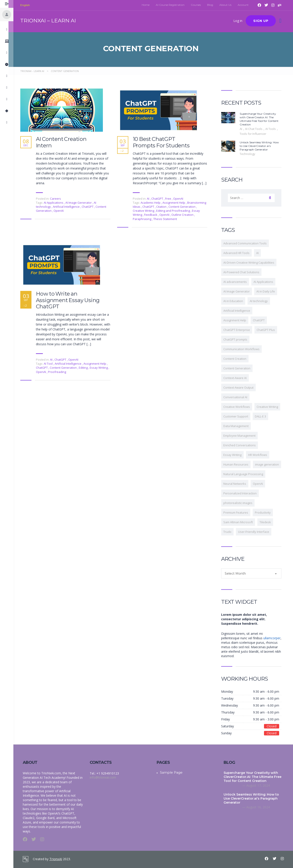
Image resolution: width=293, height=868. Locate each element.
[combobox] (254, 573)
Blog (213, 5)
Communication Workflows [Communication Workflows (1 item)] (244, 349)
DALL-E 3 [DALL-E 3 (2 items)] (263, 416)
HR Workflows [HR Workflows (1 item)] (260, 455)
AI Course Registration (173, 5)
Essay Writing (102, 368)
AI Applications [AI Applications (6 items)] (266, 282)
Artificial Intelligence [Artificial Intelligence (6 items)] (239, 311)
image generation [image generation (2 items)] (269, 464)
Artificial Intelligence (69, 207)
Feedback (154, 215)
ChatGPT (90, 207)
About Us (228, 5)
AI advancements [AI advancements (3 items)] (238, 282)
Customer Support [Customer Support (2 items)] (238, 416)
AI (151, 199)
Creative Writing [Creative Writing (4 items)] (270, 407)
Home (148, 5)
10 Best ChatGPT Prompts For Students (164, 142)
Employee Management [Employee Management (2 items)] (242, 436)
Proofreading (59, 372)
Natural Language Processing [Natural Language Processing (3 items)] (246, 474)
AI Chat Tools (257, 129)
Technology (250, 154)
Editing (86, 368)
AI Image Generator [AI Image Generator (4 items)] (239, 291)
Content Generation (185, 207)
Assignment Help (177, 203)
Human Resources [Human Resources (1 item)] (238, 464)
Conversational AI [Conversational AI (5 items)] (238, 397)
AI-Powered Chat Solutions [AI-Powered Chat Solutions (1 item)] (244, 272)
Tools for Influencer (255, 134)
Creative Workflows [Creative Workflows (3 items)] (239, 407)
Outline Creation (185, 215)
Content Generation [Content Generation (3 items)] (239, 368)
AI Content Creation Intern (64, 142)
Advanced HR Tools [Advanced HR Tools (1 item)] (239, 253)
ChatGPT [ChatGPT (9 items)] (261, 320)
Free (171, 199)
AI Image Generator (81, 203)
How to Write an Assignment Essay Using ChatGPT (70, 300)
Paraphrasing (145, 219)
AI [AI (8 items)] (260, 253)
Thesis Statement (168, 219)
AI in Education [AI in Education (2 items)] (236, 301)
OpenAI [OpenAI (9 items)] (260, 484)
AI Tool (51, 364)
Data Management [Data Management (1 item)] (238, 426)
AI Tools (273, 129)
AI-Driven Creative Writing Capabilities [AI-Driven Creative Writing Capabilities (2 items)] (251, 263)
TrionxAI (55, 859)
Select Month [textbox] (238, 574)
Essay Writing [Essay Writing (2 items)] (235, 455)
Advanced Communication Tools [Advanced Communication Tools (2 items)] (247, 243)
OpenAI (61, 211)
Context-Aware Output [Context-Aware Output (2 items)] (241, 387)
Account (246, 5)
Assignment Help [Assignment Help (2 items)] (237, 320)
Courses (198, 5)
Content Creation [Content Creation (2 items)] (237, 359)
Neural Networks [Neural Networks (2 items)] (237, 484)
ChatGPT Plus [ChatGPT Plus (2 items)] (268, 330)
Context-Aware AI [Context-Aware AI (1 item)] (237, 378)
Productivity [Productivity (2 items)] (265, 512)
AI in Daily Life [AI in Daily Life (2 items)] (268, 291)
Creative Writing (146, 211)
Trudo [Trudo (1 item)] (230, 532)
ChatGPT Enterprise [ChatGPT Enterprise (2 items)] (239, 330)
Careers (58, 199)
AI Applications (56, 203)
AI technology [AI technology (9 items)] (261, 301)
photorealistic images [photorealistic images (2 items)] (240, 503)
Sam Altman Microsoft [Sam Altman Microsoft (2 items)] (241, 522)
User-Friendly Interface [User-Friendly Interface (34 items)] (256, 532)
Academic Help (153, 203)
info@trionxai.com (102, 777)
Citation (164, 207)
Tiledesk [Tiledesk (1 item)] (268, 522)
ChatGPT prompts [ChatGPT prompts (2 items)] (238, 339)
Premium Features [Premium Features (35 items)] (238, 512)
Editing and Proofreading (176, 211)
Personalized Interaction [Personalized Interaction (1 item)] (242, 493)
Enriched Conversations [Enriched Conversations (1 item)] (242, 445)
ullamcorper (274, 638)
